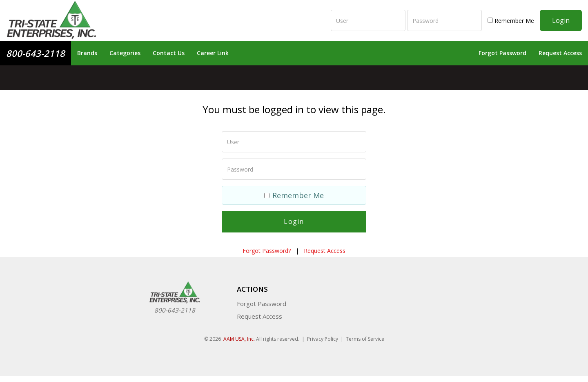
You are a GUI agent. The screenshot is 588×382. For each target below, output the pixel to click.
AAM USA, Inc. (239, 339)
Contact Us (169, 53)
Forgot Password (502, 53)
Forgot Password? (267, 251)
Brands (87, 53)
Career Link (213, 53)
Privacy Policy (323, 339)
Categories (125, 53)
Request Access (560, 53)
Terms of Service (365, 339)
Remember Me (511, 21)
